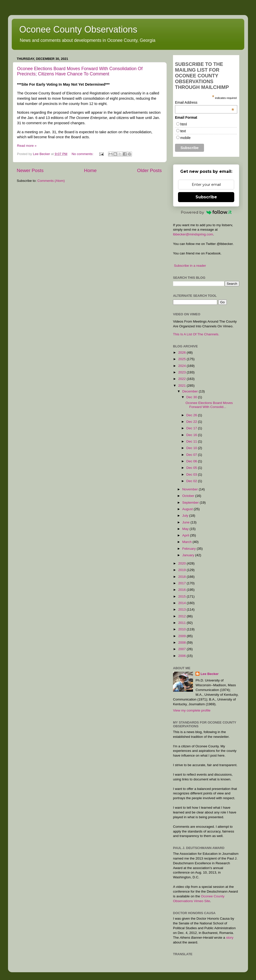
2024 (182, 366)
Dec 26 (192, 415)
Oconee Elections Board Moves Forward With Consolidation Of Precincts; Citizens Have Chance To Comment (80, 71)
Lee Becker (209, 674)
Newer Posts (30, 170)
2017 (182, 583)
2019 (182, 570)
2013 (182, 609)
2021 (182, 386)
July (186, 516)
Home (90, 170)
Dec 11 (192, 441)
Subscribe (206, 197)
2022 (182, 379)
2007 (182, 649)
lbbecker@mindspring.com (193, 234)
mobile (185, 138)
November (190, 489)
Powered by (206, 212)
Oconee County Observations (78, 29)
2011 (182, 623)
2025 (182, 359)
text (183, 131)
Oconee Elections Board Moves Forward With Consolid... (209, 405)
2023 (182, 372)
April (186, 535)
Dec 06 (192, 461)
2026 (182, 353)
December (190, 391)
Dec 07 (192, 455)
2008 (182, 643)
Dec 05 (192, 468)
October (189, 496)
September (191, 503)
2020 (182, 563)
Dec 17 (192, 428)
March (187, 542)
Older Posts (149, 170)
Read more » (27, 146)
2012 (182, 616)
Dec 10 (192, 448)
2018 (182, 577)
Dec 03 (192, 474)
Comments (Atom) (51, 181)
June (186, 522)
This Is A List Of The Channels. (196, 334)
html (183, 124)
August (188, 509)
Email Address (205, 102)
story (230, 938)
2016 (182, 590)
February (189, 549)
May (186, 529)
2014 (182, 603)
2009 (182, 636)
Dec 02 (192, 481)
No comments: (83, 154)
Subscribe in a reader (190, 266)
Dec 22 (192, 422)
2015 (182, 596)
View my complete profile (192, 710)
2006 (182, 656)
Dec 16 (192, 435)
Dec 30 (192, 397)
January (189, 555)
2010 (182, 629)
